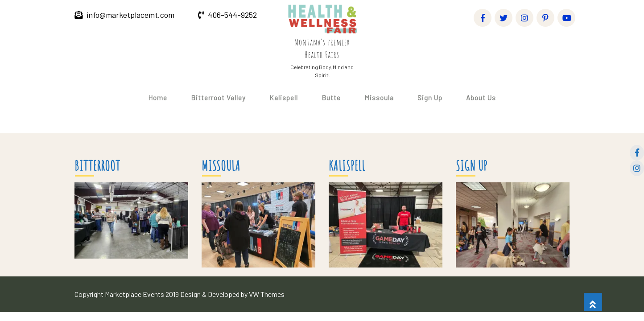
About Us (481, 98)
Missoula (379, 98)
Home (158, 98)
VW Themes (266, 294)
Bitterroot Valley (218, 98)
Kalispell (284, 98)
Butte (331, 98)
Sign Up (430, 98)
